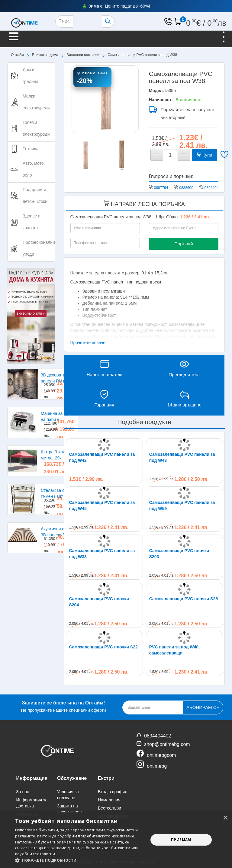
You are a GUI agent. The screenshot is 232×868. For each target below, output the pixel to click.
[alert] (116, 840)
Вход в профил (113, 792)
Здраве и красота (32, 222)
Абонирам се (203, 707)
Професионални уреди (39, 248)
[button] (80, 860)
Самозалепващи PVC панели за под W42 (102, 457)
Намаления (109, 800)
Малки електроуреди (36, 102)
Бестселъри (110, 808)
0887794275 (164, 188)
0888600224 (189, 188)
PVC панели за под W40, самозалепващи (174, 650)
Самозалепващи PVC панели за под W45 (102, 505)
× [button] (225, 818)
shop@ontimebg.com (167, 744)
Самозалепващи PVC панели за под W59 (182, 505)
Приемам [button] (181, 840)
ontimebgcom (161, 755)
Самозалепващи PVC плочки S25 (184, 599)
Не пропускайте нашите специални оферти (63, 706)
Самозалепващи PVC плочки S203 (179, 554)
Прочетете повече (88, 343)
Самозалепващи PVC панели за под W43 (182, 457)
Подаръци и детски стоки (35, 195)
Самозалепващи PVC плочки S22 (103, 647)
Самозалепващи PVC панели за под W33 (102, 554)
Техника (31, 149)
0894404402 (215, 188)
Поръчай (184, 244)
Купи (205, 155)
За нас (23, 792)
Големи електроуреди (36, 128)
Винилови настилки (83, 55)
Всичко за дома (45, 55)
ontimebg (157, 766)
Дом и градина (31, 76)
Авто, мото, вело (34, 169)
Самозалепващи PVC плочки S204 (99, 602)
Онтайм (17, 55)
